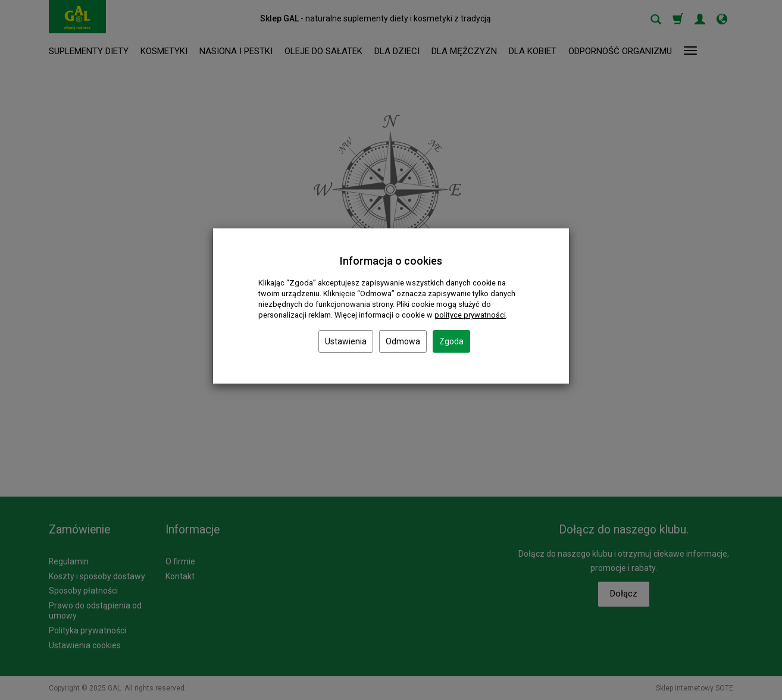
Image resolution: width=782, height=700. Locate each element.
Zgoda (451, 341)
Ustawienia (346, 341)
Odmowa (403, 341)
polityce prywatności (470, 315)
